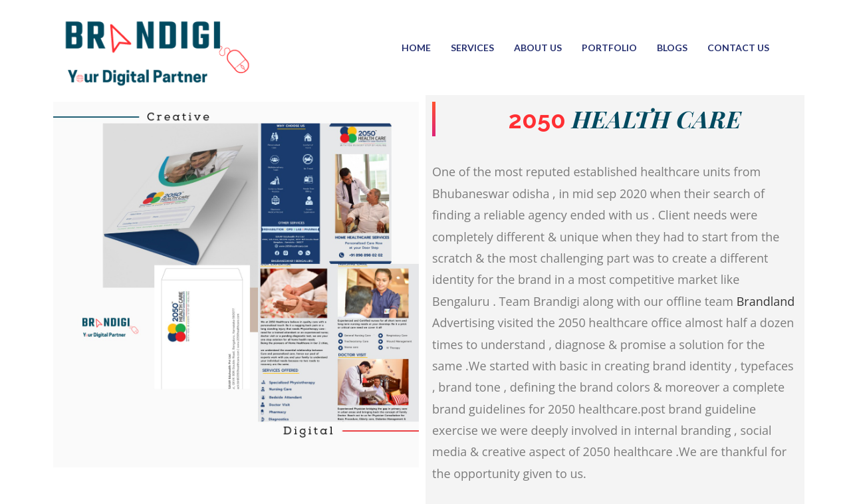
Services (472, 48)
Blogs (672, 48)
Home (416, 48)
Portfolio (609, 48)
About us (538, 48)
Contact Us (738, 48)
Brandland (766, 301)
